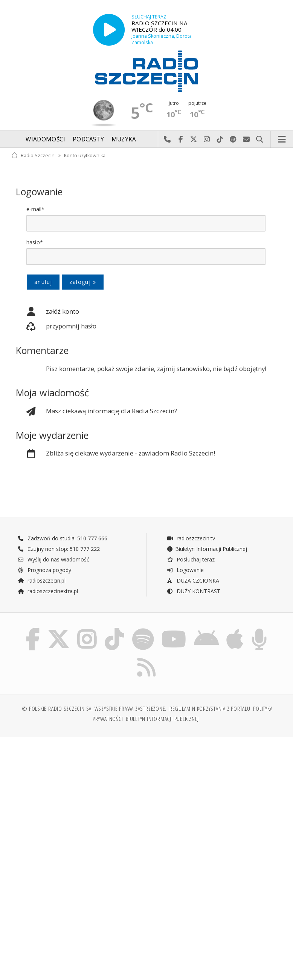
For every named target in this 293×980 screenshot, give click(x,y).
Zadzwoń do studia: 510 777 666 (63, 539)
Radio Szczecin (33, 155)
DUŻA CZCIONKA (193, 581)
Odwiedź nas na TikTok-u (220, 140)
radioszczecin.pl (42, 581)
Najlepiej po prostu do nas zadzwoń (167, 140)
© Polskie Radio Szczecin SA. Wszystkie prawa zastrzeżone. (94, 712)
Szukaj (260, 140)
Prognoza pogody (44, 571)
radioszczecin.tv (191, 539)
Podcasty (88, 139)
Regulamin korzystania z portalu (210, 712)
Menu (282, 140)
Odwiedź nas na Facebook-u (181, 140)
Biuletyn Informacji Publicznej (207, 550)
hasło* (35, 242)
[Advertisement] (78, 803)
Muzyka (124, 139)
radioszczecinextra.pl (48, 592)
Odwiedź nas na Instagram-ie (207, 140)
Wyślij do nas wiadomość (246, 140)
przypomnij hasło (56, 327)
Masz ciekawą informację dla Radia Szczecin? (96, 412)
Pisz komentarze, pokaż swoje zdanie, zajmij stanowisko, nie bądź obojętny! (156, 369)
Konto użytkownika (85, 155)
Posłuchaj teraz (191, 560)
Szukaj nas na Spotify (233, 140)
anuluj (43, 282)
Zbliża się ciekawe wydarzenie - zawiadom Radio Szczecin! (115, 454)
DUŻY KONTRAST (194, 592)
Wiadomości (45, 139)
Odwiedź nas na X (194, 140)
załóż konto (47, 312)
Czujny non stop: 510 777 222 (59, 550)
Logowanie (185, 571)
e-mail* (35, 209)
